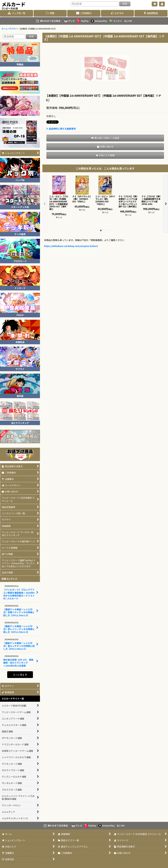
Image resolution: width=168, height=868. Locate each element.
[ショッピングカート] (155, 4)
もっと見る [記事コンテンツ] (20, 675)
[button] (105, 138)
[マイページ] (162, 4)
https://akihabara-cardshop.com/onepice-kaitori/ (71, 246)
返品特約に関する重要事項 (61, 129)
